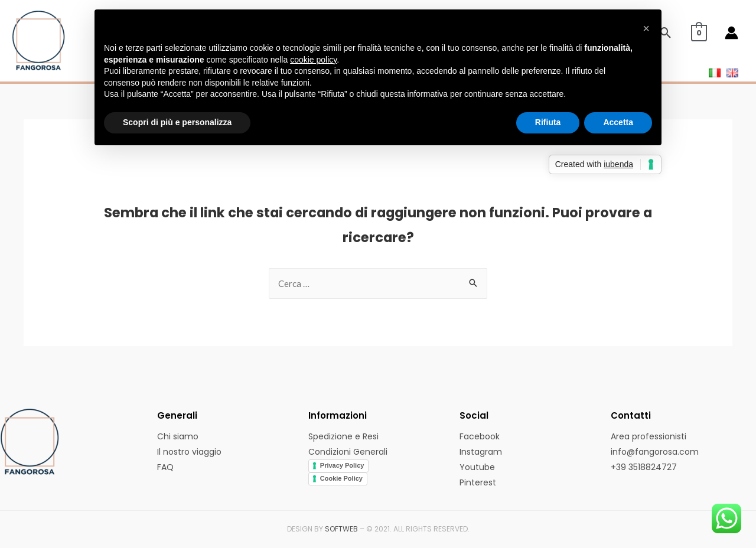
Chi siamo (178, 436)
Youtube (477, 467)
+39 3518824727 (644, 467)
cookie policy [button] (313, 60)
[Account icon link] (731, 33)
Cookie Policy (341, 478)
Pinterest (478, 482)
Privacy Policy (342, 465)
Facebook (480, 436)
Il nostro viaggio (189, 452)
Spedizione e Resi (343, 436)
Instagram (481, 452)
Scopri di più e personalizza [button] (177, 122)
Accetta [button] (618, 122)
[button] (646, 28)
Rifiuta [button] (548, 122)
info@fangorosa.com (655, 452)
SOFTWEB (341, 529)
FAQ (165, 467)
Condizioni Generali (348, 452)
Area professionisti (649, 436)
